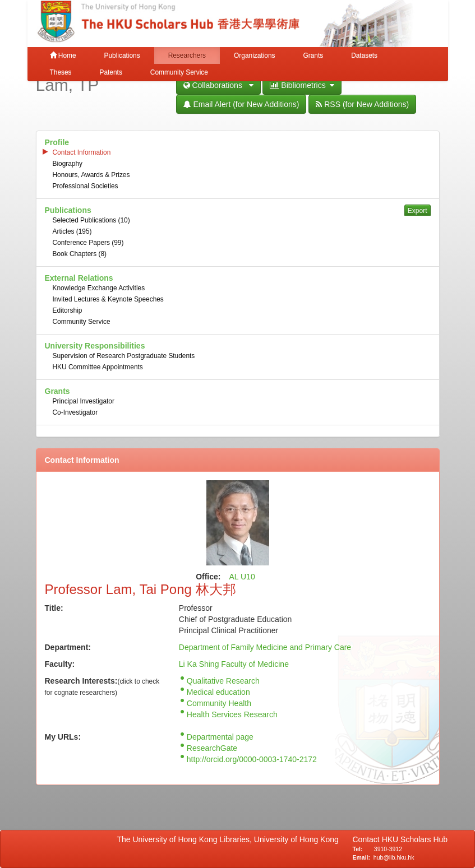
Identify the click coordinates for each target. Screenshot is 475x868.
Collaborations (218, 85)
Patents (111, 72)
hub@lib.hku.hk (394, 857)
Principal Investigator (84, 401)
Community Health (219, 703)
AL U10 (242, 577)
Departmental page (220, 737)
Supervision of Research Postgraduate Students (124, 356)
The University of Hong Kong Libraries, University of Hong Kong (230, 839)
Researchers (187, 55)
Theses (61, 72)
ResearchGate (212, 748)
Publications (122, 55)
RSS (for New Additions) (362, 104)
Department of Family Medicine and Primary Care (265, 647)
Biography (68, 164)
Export (418, 211)
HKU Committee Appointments (98, 367)
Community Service (179, 72)
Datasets (364, 55)
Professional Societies (86, 186)
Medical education (218, 692)
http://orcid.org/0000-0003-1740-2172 (252, 759)
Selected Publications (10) (91, 220)
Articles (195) (72, 231)
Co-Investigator (75, 412)
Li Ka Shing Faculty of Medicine (234, 664)
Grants (313, 55)
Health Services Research (232, 714)
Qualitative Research (223, 681)
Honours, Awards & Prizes (91, 175)
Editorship (68, 310)
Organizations (254, 55)
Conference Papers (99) (88, 243)
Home (63, 55)
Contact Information (82, 152)
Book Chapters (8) (80, 254)
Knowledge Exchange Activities (99, 288)
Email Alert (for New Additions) (241, 104)
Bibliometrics (302, 85)
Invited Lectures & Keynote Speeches (108, 299)
